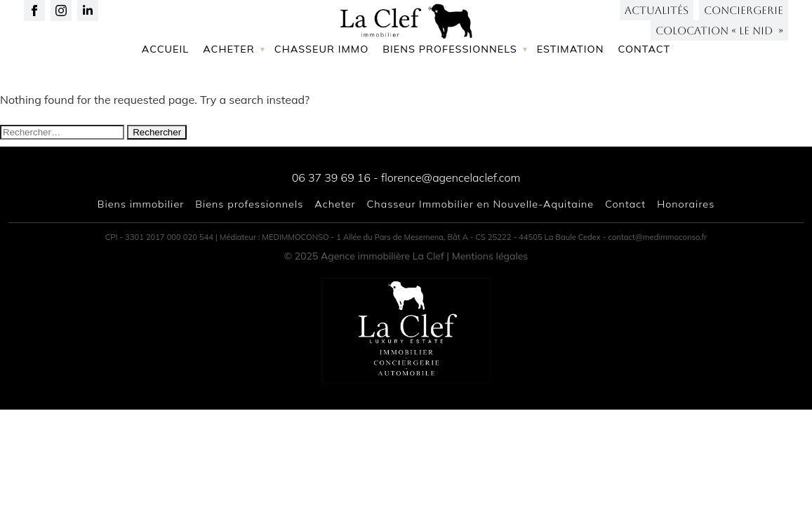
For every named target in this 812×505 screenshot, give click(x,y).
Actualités (657, 21)
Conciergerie (744, 21)
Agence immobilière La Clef (382, 256)
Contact (644, 93)
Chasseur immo (322, 93)
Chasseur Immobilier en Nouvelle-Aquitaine (481, 204)
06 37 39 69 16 (331, 177)
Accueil (165, 93)
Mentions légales (490, 256)
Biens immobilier (141, 204)
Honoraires (686, 204)
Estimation (571, 93)
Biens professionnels (450, 93)
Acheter (229, 93)
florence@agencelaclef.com (451, 177)
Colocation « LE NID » (719, 42)
